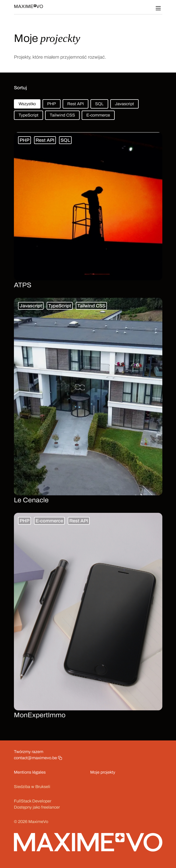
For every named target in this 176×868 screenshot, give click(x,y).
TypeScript (28, 115)
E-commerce (98, 115)
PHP (52, 104)
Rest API (76, 104)
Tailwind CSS (62, 115)
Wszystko (27, 104)
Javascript (124, 104)
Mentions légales (30, 772)
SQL (99, 104)
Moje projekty (103, 772)
